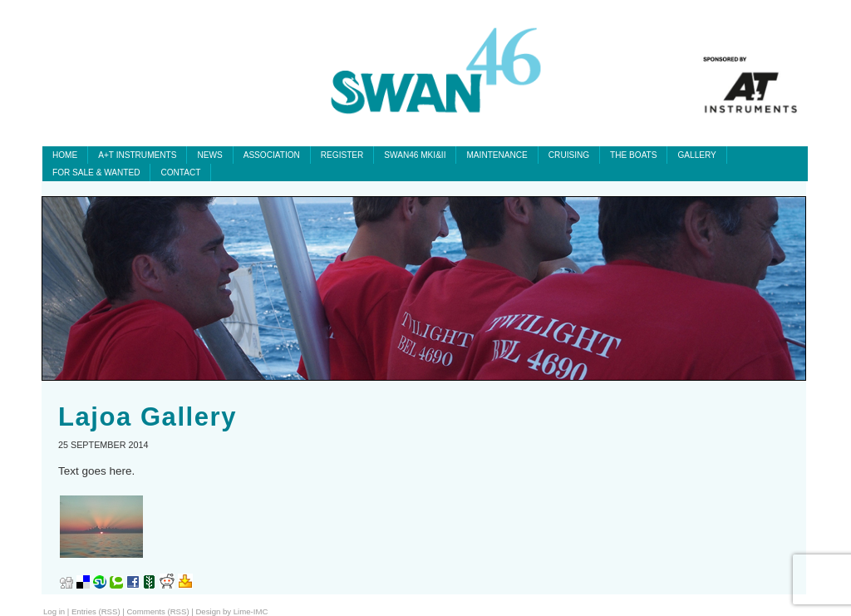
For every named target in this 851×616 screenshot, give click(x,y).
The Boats (633, 155)
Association (272, 155)
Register (342, 155)
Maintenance (497, 155)
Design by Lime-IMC (231, 611)
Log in (54, 611)
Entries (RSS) (96, 611)
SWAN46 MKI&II (415, 155)
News (209, 155)
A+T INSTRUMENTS (137, 155)
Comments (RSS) (157, 611)
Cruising (569, 155)
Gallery (696, 155)
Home (65, 155)
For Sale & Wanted (96, 172)
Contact (180, 172)
